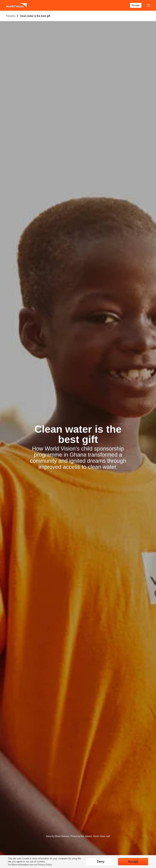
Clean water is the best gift (35, 16)
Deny (101, 862)
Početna (11, 16)
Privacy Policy (45, 865)
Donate (136, 5)
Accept (133, 862)
